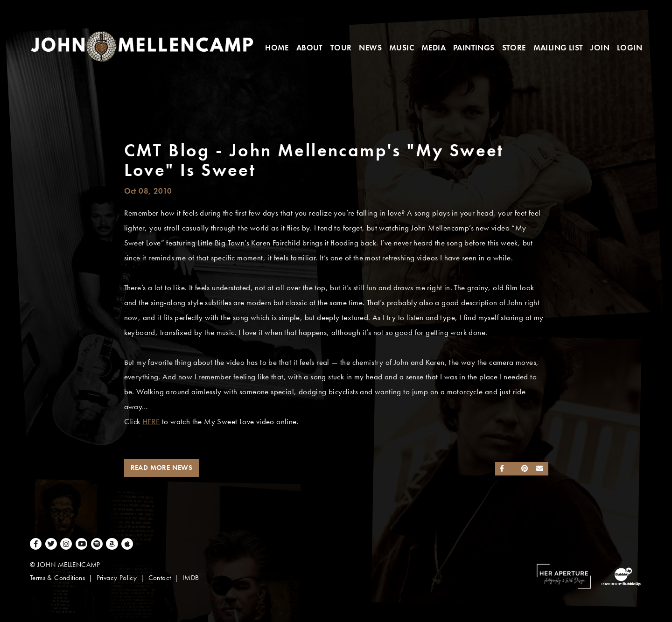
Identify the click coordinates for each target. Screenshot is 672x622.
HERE (151, 422)
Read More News (162, 468)
